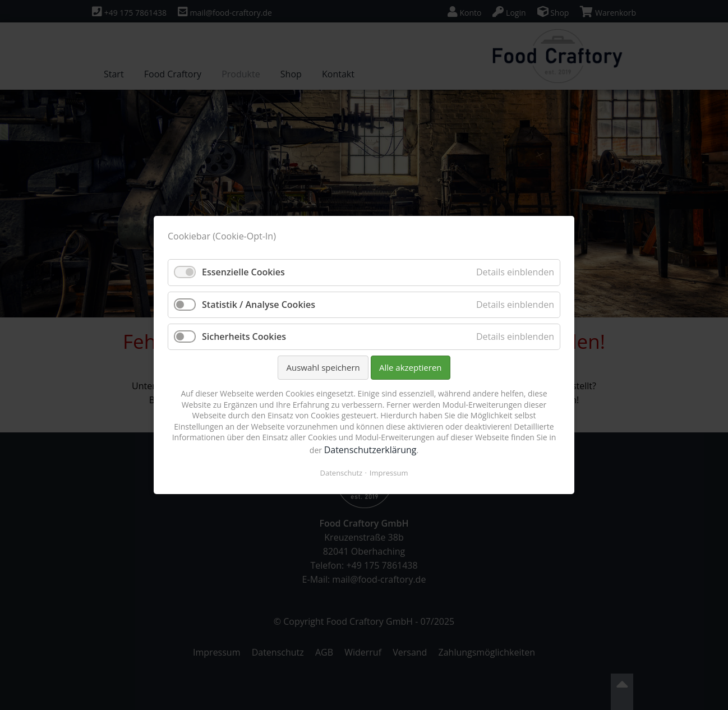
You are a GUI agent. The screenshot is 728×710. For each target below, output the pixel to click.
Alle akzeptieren (411, 367)
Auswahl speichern (323, 367)
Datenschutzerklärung (370, 450)
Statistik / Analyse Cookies (259, 305)
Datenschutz (342, 473)
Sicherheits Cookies (244, 336)
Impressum (389, 473)
